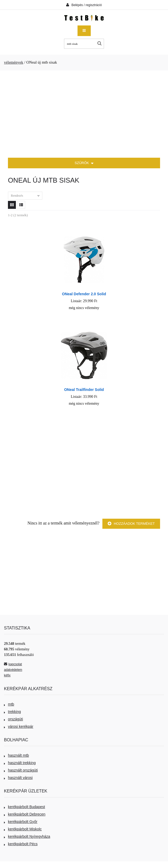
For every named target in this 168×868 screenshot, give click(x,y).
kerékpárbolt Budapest (24, 807)
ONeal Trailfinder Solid (84, 390)
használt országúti (21, 770)
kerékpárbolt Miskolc (23, 829)
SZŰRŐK (84, 163)
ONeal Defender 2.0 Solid (84, 294)
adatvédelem (13, 670)
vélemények (14, 62)
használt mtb (16, 755)
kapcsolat (13, 664)
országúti (13, 719)
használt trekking (20, 763)
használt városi (18, 778)
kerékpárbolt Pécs (21, 844)
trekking (12, 712)
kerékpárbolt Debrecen (25, 814)
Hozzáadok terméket (131, 524)
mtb (9, 704)
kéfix (7, 675)
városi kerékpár (19, 726)
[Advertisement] (84, 114)
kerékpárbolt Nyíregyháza (27, 836)
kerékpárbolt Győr (21, 822)
